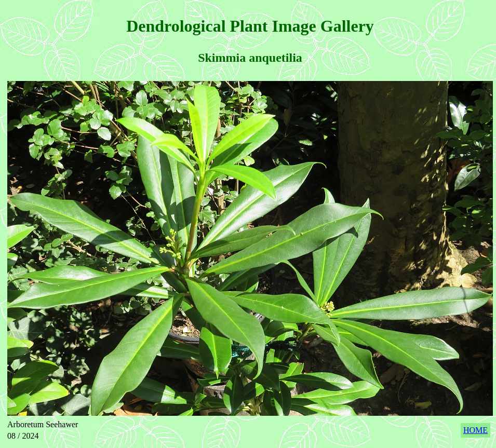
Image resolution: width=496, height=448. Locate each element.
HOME (475, 430)
